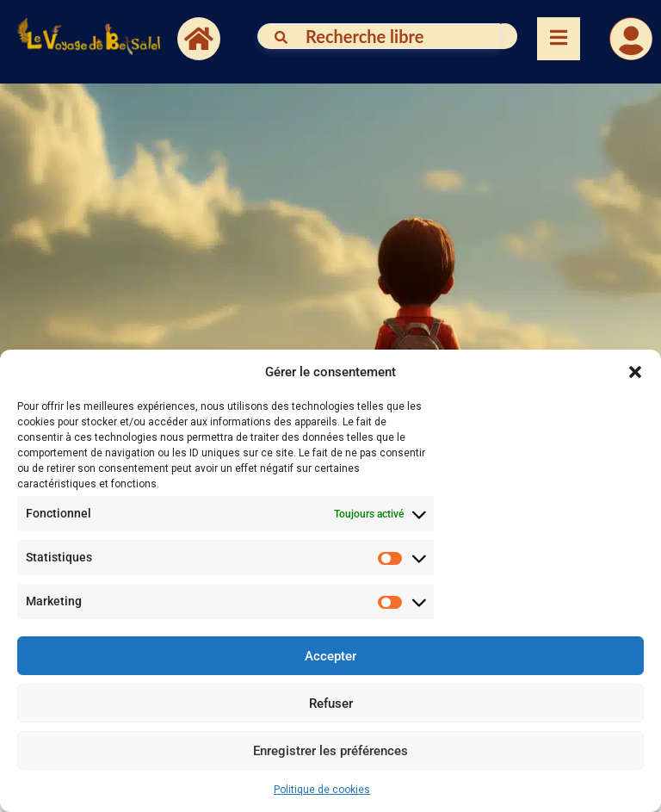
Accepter (330, 656)
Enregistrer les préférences (330, 751)
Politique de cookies (322, 790)
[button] (635, 372)
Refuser (331, 704)
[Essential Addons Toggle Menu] (559, 39)
